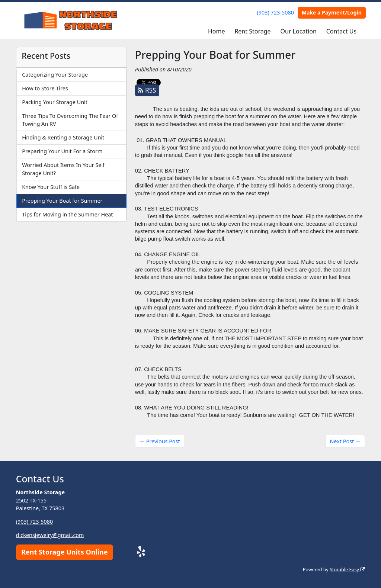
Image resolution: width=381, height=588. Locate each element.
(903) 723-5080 (276, 12)
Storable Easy (347, 570)
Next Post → (345, 441)
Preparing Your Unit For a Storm (62, 151)
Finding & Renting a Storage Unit (63, 137)
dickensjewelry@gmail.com (50, 535)
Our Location (298, 31)
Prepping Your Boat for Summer (62, 201)
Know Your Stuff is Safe (51, 187)
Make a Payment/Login (332, 12)
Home (217, 31)
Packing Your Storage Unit (55, 102)
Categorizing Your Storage (55, 75)
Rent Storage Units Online (64, 552)
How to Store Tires (45, 88)
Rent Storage (252, 31)
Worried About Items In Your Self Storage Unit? (63, 169)
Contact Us (341, 31)
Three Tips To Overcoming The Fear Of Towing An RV (70, 120)
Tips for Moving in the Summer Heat (67, 214)
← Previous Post (160, 441)
